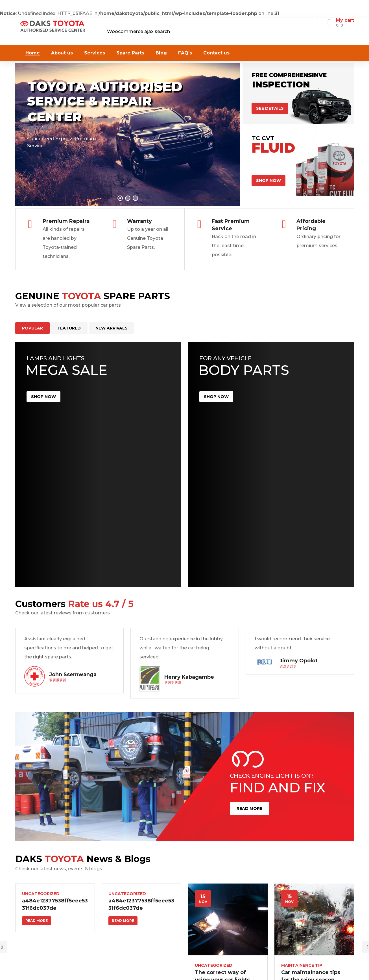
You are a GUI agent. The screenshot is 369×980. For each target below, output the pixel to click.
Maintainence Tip (302, 961)
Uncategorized (41, 889)
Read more (37, 916)
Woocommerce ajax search (138, 31)
